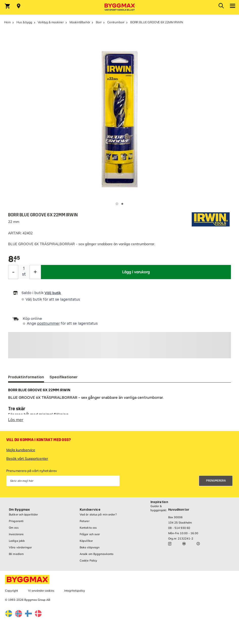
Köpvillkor (86, 541)
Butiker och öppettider (23, 514)
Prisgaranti (16, 521)
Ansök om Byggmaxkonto (96, 554)
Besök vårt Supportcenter (27, 459)
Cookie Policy (88, 560)
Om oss (14, 528)
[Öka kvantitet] (35, 272)
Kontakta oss (88, 528)
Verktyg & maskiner (51, 22)
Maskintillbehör (80, 22)
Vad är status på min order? (98, 514)
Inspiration (159, 502)
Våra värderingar (20, 547)
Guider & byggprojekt (158, 508)
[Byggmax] (120, 7)
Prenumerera (216, 481)
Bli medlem (16, 554)
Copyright (12, 591)
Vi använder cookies (41, 591)
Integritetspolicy (75, 591)
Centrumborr (116, 22)
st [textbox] (24, 274)
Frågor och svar (90, 534)
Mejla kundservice (21, 450)
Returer (85, 521)
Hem (7, 22)
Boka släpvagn (90, 547)
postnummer (48, 324)
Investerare (16, 534)
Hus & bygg (24, 22)
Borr (99, 22)
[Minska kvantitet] (13, 272)
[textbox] (14, 259)
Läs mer (16, 420)
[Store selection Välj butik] (19, 6)
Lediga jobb (17, 541)
